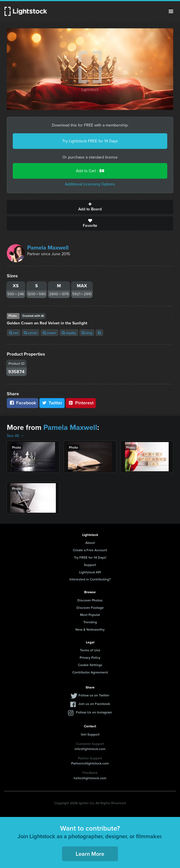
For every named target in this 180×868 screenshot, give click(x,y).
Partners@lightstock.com (90, 763)
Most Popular (90, 615)
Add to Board (90, 207)
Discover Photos (90, 600)
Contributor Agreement (90, 672)
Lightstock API (90, 572)
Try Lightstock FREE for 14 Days (90, 141)
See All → (15, 436)
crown (49, 333)
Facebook (23, 403)
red (14, 333)
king (87, 333)
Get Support (90, 734)
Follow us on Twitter (94, 695)
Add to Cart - (90, 171)
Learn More (90, 854)
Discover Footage (90, 608)
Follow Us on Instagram (94, 712)
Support (90, 565)
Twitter (52, 403)
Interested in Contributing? (90, 579)
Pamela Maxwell (48, 248)
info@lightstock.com (90, 749)
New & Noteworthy (90, 629)
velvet (30, 333)
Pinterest (81, 403)
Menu (171, 11)
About (90, 543)
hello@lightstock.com (90, 778)
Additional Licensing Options (90, 184)
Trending (90, 622)
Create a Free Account (90, 550)
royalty (69, 333)
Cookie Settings (90, 665)
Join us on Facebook (94, 704)
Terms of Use (90, 650)
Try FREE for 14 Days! (90, 557)
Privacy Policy (90, 657)
